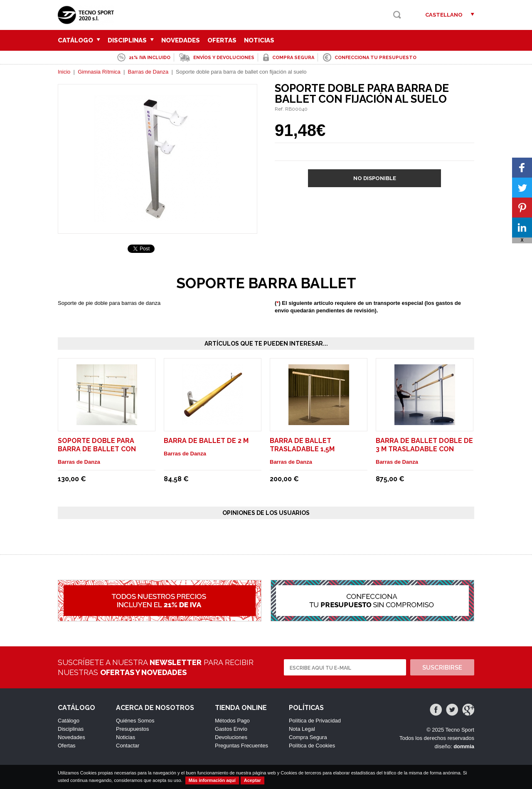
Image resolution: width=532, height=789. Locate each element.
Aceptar (252, 780)
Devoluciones (231, 737)
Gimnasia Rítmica (99, 72)
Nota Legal (302, 729)
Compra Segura (308, 737)
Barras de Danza (148, 72)
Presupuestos (133, 729)
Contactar (128, 746)
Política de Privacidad (315, 721)
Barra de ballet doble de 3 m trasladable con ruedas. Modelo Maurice (424, 449)
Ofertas (222, 40)
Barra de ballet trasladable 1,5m (302, 445)
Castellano (444, 15)
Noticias (259, 40)
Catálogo (79, 40)
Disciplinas (131, 40)
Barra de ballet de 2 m (206, 441)
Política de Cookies (312, 746)
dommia (464, 746)
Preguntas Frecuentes (241, 746)
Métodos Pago (232, 721)
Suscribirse (442, 668)
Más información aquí (212, 780)
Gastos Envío (231, 729)
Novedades (181, 40)
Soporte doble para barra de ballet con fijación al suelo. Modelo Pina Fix (107, 453)
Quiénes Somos (135, 721)
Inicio (64, 72)
